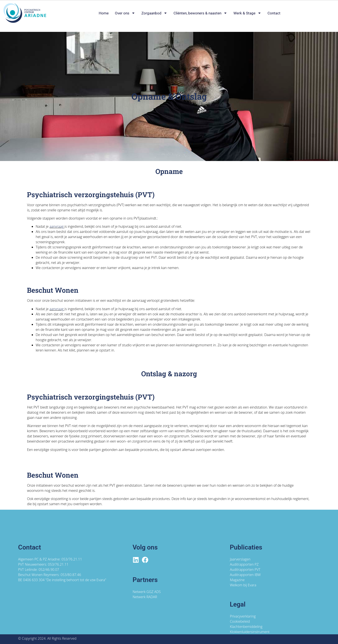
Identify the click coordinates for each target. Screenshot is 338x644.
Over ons (125, 13)
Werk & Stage (247, 13)
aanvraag (57, 226)
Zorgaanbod (154, 13)
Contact (274, 13)
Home (104, 13)
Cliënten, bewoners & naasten (200, 13)
